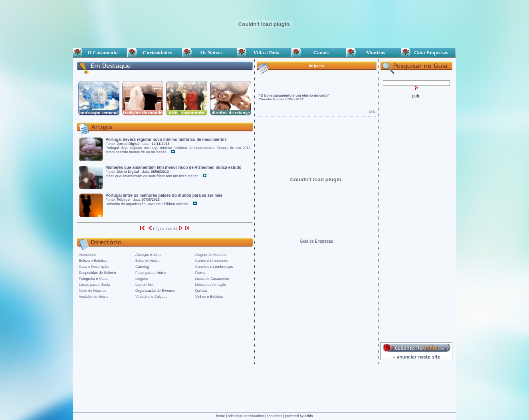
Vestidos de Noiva (93, 297)
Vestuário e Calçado (152, 297)
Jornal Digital (128, 144)
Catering (142, 267)
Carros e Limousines (212, 261)
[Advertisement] (416, 218)
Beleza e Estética (93, 261)
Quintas (201, 291)
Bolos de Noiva (148, 261)
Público (123, 200)
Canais (319, 52)
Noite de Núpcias (93, 291)
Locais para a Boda (95, 285)
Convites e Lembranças (214, 267)
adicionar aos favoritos (246, 416)
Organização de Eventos (155, 291)
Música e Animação (211, 285)
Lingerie (142, 279)
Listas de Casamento (212, 279)
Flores (200, 273)
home (221, 416)
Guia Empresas (428, 52)
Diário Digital (128, 172)
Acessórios (88, 255)
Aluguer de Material (211, 255)
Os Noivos (210, 52)
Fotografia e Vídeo (94, 279)
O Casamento (100, 52)
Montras (373, 52)
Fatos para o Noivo (151, 273)
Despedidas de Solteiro (98, 273)
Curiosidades (155, 52)
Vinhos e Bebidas (209, 297)
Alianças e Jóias (148, 255)
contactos (274, 416)
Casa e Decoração (94, 267)
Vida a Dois (264, 52)
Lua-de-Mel (145, 285)
